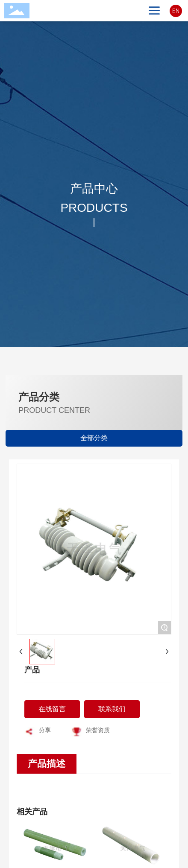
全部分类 (94, 438)
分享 (45, 730)
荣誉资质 (98, 730)
